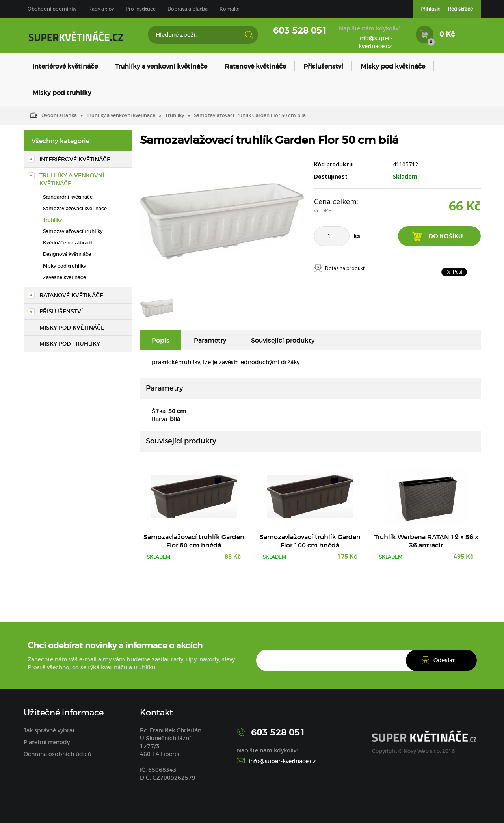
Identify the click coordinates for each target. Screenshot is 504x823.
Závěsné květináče (64, 277)
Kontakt (229, 9)
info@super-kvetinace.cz (375, 42)
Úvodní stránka (53, 115)
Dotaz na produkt (345, 268)
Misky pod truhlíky (62, 93)
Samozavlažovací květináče (75, 208)
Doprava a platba (188, 9)
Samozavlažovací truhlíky (73, 231)
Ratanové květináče (255, 66)
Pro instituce (141, 9)
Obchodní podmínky (52, 9)
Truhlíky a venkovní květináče (161, 66)
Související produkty (283, 340)
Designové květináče (67, 254)
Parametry (210, 340)
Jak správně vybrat (49, 730)
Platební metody (47, 742)
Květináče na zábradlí (68, 243)
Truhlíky (175, 115)
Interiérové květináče (65, 66)
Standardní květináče (68, 197)
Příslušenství (323, 66)
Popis (161, 340)
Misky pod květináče (393, 66)
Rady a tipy (101, 9)
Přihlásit (430, 9)
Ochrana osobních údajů (58, 754)
